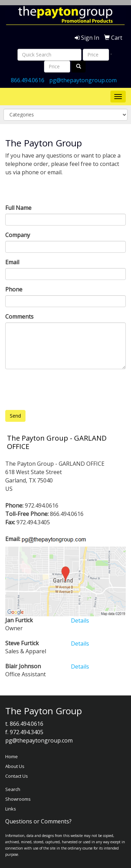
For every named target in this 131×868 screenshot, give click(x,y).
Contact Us (17, 776)
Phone (14, 289)
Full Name (18, 208)
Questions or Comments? (38, 821)
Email (12, 262)
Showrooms (18, 799)
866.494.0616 (28, 80)
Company (18, 235)
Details (80, 620)
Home (12, 756)
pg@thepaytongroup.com (83, 80)
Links (11, 809)
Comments (19, 317)
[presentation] (58, 388)
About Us (15, 766)
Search (13, 789)
